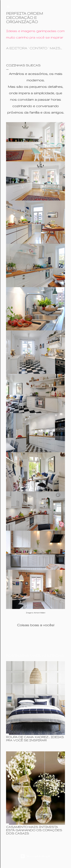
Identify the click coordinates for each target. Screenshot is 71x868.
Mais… (56, 48)
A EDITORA (17, 48)
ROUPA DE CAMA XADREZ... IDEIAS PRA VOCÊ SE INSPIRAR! (35, 739)
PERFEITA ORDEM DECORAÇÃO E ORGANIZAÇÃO (25, 18)
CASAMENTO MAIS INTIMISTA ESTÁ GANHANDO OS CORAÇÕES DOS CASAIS (34, 830)
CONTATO (38, 48)
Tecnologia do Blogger (35, 856)
